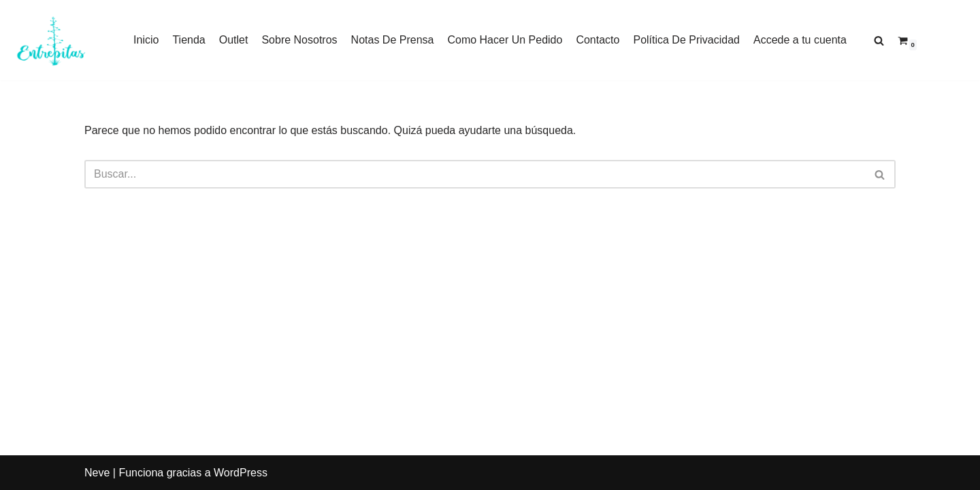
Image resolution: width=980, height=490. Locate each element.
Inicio (146, 40)
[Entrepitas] (51, 40)
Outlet (234, 40)
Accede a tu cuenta (800, 40)
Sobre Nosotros (299, 40)
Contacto (598, 40)
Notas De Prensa (393, 40)
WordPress (241, 473)
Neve (97, 473)
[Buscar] (879, 40)
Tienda (189, 40)
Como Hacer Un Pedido (505, 40)
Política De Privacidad (686, 40)
